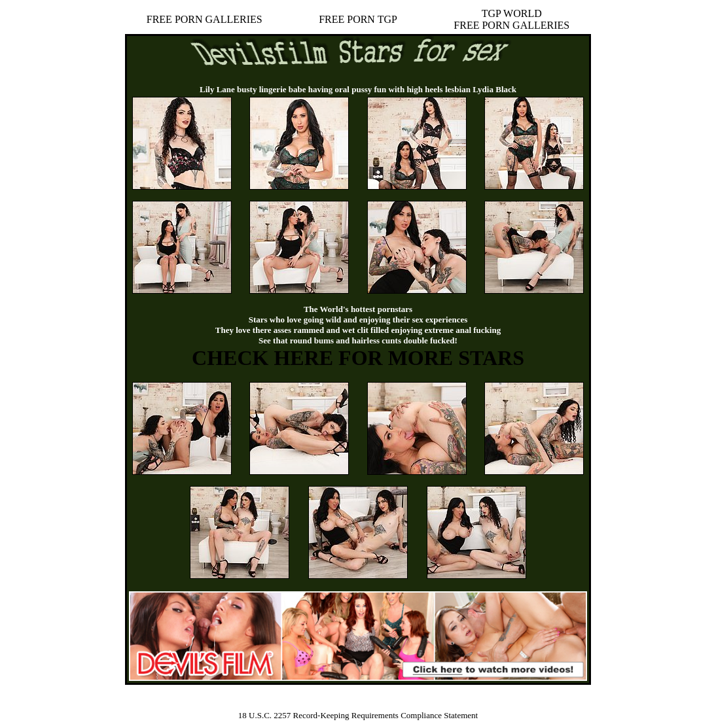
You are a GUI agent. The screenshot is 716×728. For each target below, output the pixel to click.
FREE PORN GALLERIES (205, 19)
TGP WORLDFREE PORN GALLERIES (511, 19)
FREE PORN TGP (358, 19)
